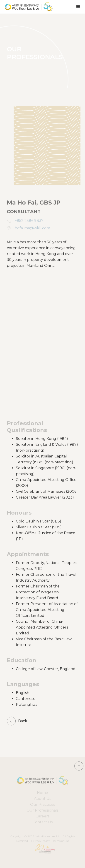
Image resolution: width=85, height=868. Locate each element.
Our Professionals (42, 810)
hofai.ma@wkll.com (32, 228)
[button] (78, 7)
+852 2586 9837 (29, 221)
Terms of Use (61, 841)
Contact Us (43, 822)
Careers (42, 816)
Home (42, 793)
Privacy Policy (41, 841)
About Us (42, 799)
